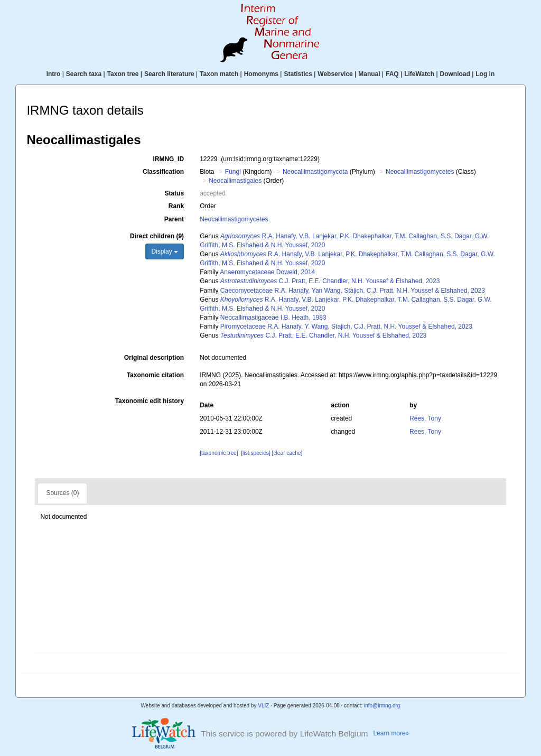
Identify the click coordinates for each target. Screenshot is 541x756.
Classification (163, 172)
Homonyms (261, 74)
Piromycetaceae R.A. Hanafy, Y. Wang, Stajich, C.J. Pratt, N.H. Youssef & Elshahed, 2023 (346, 326)
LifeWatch (419, 74)
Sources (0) (62, 493)
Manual (369, 74)
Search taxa (84, 74)
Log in (485, 74)
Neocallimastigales (235, 181)
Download (455, 74)
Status (174, 193)
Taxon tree (123, 74)
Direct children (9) (157, 236)
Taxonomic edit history (150, 401)
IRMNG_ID (168, 159)
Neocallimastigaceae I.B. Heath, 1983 (273, 318)
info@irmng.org (382, 706)
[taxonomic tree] (219, 453)
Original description (154, 358)
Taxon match (219, 74)
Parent (174, 219)
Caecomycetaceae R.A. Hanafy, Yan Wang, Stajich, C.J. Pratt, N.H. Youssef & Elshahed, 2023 (353, 291)
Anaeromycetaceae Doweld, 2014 (267, 272)
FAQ (392, 74)
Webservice (335, 74)
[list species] (255, 453)
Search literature (169, 74)
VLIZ (263, 706)
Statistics (298, 74)
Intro (54, 74)
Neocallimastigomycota (315, 172)
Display (165, 251)
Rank (176, 206)
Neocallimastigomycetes (420, 172)
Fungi (233, 172)
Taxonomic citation (155, 375)
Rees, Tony (425, 418)
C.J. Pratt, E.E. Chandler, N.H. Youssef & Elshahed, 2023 (330, 281)
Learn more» (391, 733)
